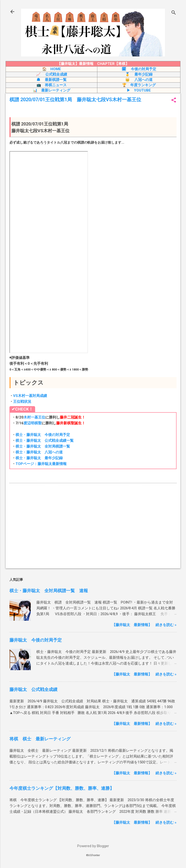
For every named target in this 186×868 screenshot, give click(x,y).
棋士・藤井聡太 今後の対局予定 (43, 435)
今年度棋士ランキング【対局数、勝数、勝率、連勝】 (62, 788)
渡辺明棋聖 (33, 423)
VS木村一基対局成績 (30, 396)
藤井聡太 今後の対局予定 (36, 640)
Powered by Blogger (93, 846)
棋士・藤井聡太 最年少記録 (39, 458)
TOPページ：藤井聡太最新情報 (41, 464)
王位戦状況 (22, 402)
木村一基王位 (34, 417)
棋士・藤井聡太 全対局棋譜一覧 (43, 446)
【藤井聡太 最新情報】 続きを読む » (144, 625)
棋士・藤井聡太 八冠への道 (39, 452)
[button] (174, 101)
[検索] (174, 13)
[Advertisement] (93, 527)
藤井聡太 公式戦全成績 (33, 689)
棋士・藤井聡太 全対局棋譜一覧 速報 (49, 591)
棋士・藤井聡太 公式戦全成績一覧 (45, 441)
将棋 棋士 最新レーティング (40, 739)
